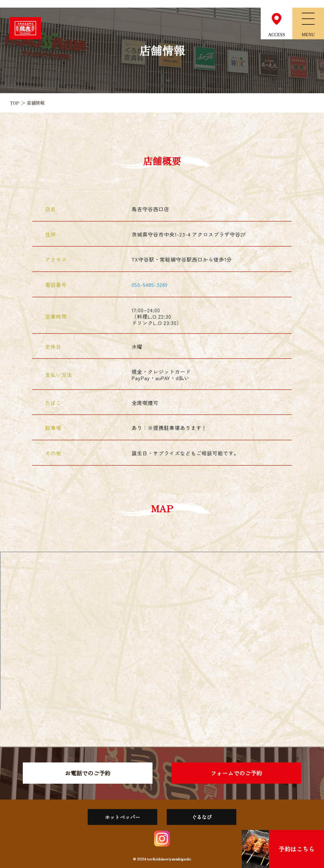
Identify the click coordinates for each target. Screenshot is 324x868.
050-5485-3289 (150, 285)
